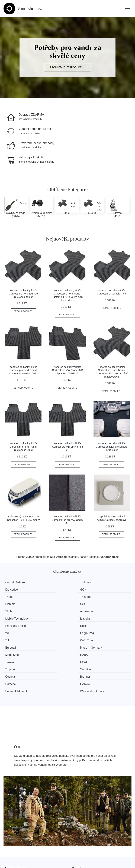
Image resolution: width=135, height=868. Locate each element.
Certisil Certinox (18, 582)
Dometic (13, 629)
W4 (76, 602)
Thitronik (46, 582)
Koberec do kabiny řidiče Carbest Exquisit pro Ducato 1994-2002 (112, 447)
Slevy (9, 821)
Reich (44, 602)
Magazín (77, 805)
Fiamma (79, 589)
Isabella (111, 596)
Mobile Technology (85, 596)
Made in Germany (118, 609)
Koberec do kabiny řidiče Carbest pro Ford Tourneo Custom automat (23, 294)
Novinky (10, 813)
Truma (12, 589)
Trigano (13, 622)
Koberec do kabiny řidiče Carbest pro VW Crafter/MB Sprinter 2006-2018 (67, 370)
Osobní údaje (80, 821)
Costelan (79, 622)
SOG (110, 589)
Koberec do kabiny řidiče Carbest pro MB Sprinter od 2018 (67, 447)
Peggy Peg (113, 602)
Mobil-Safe (15, 615)
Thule (11, 596)
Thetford (46, 589)
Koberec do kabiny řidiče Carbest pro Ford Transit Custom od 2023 (23, 447)
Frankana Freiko (18, 602)
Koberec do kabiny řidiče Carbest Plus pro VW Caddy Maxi (67, 520)
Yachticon (47, 622)
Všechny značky (15, 805)
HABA (45, 615)
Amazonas (47, 596)
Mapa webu (79, 813)
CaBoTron (47, 609)
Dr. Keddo (80, 582)
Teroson (79, 615)
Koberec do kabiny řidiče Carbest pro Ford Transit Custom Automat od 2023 (23, 370)
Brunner (112, 622)
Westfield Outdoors (118, 629)
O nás (9, 834)
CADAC (46, 629)
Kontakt (10, 842)
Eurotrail (79, 609)
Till (10, 609)
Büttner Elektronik (85, 629)
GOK (110, 582)
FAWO (111, 615)
